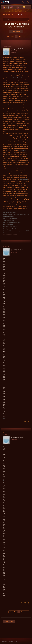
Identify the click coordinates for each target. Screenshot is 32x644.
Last (24, 36)
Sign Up (29, 2)
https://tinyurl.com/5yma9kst (10, 229)
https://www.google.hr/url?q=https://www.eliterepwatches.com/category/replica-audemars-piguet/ (16, 214)
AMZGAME (6, 15)
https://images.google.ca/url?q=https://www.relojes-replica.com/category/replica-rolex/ (12, 221)
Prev (12, 36)
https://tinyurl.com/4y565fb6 (10, 227)
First (8, 36)
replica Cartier (22, 150)
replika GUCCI (24, 179)
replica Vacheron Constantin (19, 78)
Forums (14, 15)
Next (20, 36)
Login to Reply (16, 31)
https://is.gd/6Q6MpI (8, 225)
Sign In (24, 2)
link (4, 272)
